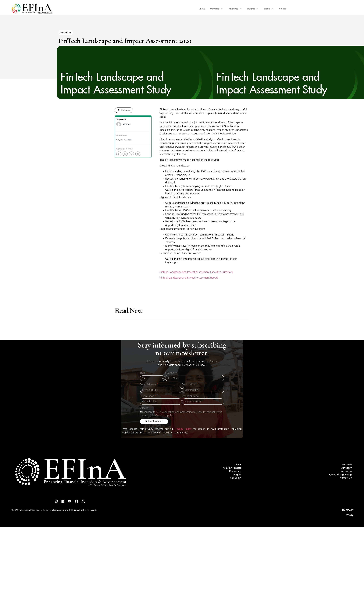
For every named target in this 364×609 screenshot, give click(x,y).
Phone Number (191, 396)
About (202, 9)
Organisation (147, 396)
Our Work (217, 9)
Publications (66, 33)
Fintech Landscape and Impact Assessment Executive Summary (196, 272)
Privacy (349, 515)
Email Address (148, 384)
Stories (283, 9)
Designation (189, 384)
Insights (253, 9)
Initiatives (235, 9)
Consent (145, 408)
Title (143, 373)
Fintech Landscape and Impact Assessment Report (189, 278)
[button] (119, 154)
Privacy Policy (183, 429)
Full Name (171, 373)
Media (269, 9)
